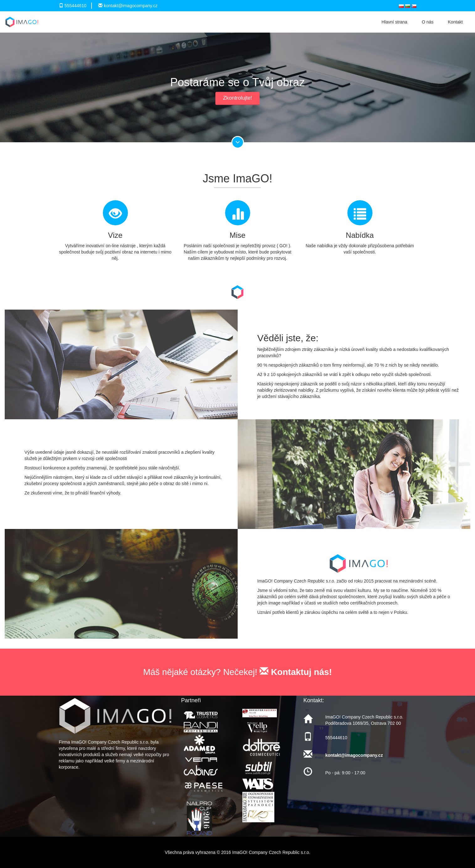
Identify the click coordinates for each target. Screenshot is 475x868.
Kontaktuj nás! (296, 672)
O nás (427, 22)
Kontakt (455, 22)
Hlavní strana (394, 22)
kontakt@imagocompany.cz (131, 6)
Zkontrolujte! (237, 98)
